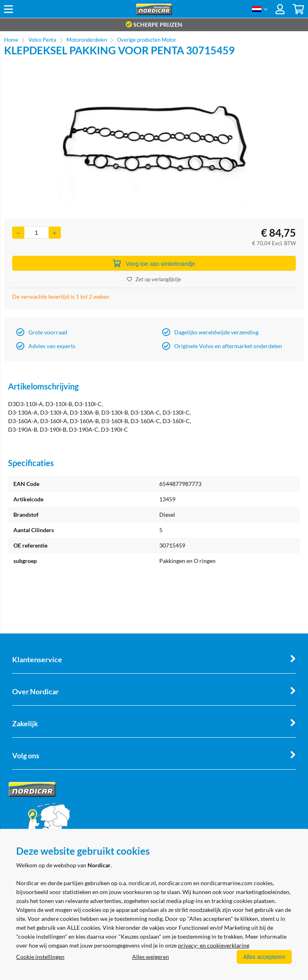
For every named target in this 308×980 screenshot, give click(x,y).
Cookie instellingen (40, 957)
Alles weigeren (150, 957)
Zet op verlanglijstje (154, 279)
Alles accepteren (264, 957)
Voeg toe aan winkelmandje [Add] (154, 263)
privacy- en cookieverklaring (214, 945)
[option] (154, 137)
